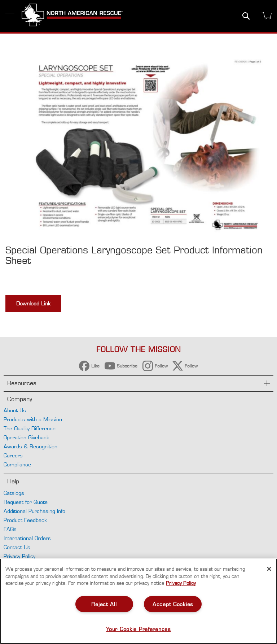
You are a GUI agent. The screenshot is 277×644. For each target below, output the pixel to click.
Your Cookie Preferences (138, 629)
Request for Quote (26, 502)
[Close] (269, 569)
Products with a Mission (33, 419)
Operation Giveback (26, 437)
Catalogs (14, 493)
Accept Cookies (173, 604)
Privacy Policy (19, 556)
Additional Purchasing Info (34, 511)
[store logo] (72, 16)
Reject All (104, 604)
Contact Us (17, 547)
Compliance (17, 464)
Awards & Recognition (30, 446)
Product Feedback (25, 520)
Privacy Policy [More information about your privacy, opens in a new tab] (181, 583)
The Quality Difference (30, 428)
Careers (13, 455)
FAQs (10, 529)
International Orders (27, 538)
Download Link (33, 303)
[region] (138, 601)
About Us (15, 410)
